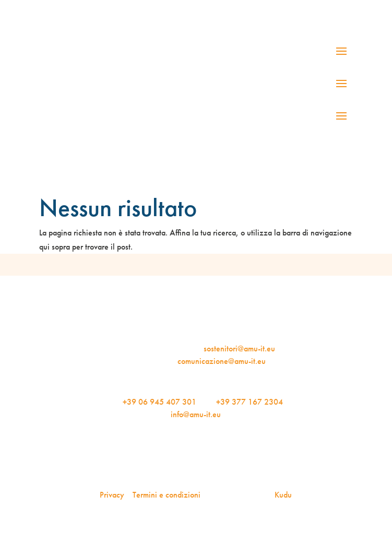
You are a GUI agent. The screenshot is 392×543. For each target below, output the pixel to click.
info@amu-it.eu (196, 414)
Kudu (283, 495)
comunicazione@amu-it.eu (222, 361)
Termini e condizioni (167, 495)
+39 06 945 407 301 (159, 402)
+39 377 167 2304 (250, 402)
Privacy (112, 495)
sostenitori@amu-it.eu (239, 349)
